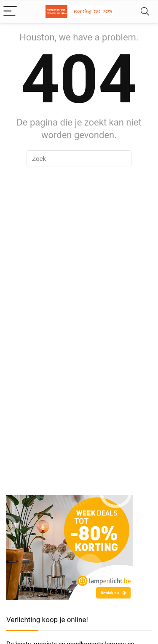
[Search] (145, 12)
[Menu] (10, 12)
